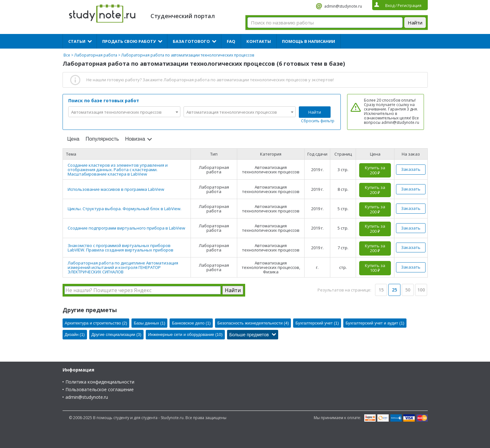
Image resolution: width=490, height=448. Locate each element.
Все (67, 55)
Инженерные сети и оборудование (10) (185, 334)
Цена (73, 139)
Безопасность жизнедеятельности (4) (253, 323)
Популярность (102, 139)
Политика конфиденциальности (100, 382)
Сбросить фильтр (318, 121)
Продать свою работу (129, 41)
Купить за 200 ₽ (375, 170)
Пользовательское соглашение (100, 389)
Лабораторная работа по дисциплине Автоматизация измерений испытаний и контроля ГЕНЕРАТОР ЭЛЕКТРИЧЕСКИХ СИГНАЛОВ (123, 267)
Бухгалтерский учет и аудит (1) (375, 323)
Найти (315, 112)
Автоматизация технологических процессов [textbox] (116, 112)
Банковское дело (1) (191, 323)
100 (421, 290)
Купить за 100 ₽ (375, 268)
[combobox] (124, 112)
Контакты (259, 41)
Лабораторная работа (96, 55)
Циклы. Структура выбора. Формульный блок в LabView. (124, 209)
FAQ (231, 41)
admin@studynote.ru (343, 6)
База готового (191, 41)
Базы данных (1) (149, 323)
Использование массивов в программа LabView (116, 189)
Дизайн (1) (75, 334)
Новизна (135, 139)
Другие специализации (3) (116, 334)
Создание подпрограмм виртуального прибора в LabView (126, 228)
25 (394, 290)
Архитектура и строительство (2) (96, 323)
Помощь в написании (309, 41)
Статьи (77, 41)
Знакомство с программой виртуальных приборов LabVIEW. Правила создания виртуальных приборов (121, 248)
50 (408, 290)
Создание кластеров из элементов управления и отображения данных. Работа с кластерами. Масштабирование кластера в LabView (118, 170)
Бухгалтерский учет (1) (317, 323)
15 (381, 290)
